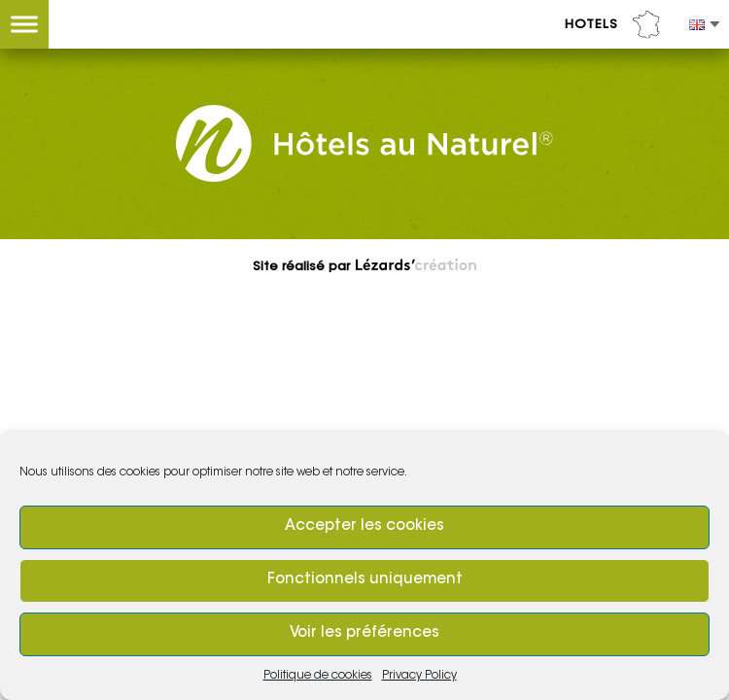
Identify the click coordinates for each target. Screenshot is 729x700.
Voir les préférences (364, 633)
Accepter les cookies (364, 526)
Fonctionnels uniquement (365, 580)
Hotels (612, 25)
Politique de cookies (318, 676)
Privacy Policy (419, 676)
